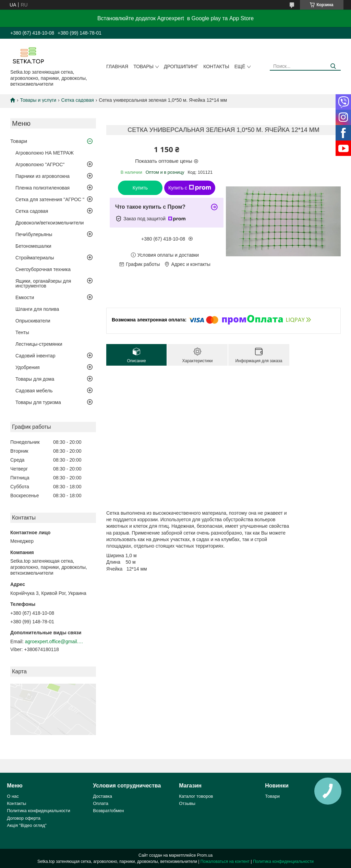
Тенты (22, 332)
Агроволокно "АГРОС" (40, 164)
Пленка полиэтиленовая (43, 188)
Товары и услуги (38, 100)
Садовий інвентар (35, 356)
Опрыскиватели (33, 321)
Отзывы (187, 803)
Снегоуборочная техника (43, 269)
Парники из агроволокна (43, 176)
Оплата (101, 803)
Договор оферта (24, 818)
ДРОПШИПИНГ (181, 66)
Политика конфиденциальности (283, 861)
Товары (143, 66)
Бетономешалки (33, 246)
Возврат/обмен (108, 811)
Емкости (25, 297)
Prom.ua (205, 855)
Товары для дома (35, 379)
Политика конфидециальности (39, 811)
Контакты (216, 66)
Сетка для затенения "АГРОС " (50, 199)
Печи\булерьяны (34, 234)
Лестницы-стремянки (39, 344)
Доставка (102, 796)
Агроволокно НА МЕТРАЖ (45, 153)
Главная (117, 66)
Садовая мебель (34, 391)
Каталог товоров (196, 796)
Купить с (190, 188)
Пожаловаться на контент (225, 861)
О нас (13, 796)
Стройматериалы (35, 258)
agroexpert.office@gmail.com (54, 641)
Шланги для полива (37, 309)
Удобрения (27, 367)
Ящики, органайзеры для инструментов (43, 283)
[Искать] (333, 66)
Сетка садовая (78, 100)
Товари (19, 141)
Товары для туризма (38, 402)
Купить (140, 188)
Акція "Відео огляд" (27, 825)
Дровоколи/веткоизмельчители (50, 223)
